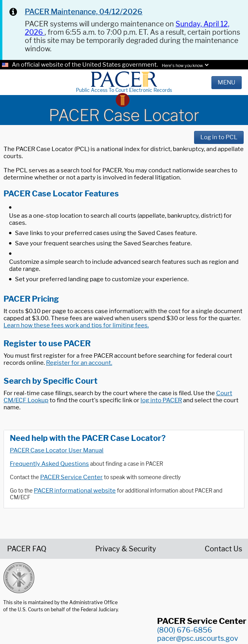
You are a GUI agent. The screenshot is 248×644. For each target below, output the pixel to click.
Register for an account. (79, 363)
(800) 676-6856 (185, 630)
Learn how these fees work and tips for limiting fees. (76, 325)
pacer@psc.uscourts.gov (198, 638)
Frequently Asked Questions (49, 464)
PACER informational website (75, 491)
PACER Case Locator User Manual (57, 450)
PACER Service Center (71, 477)
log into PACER (161, 400)
